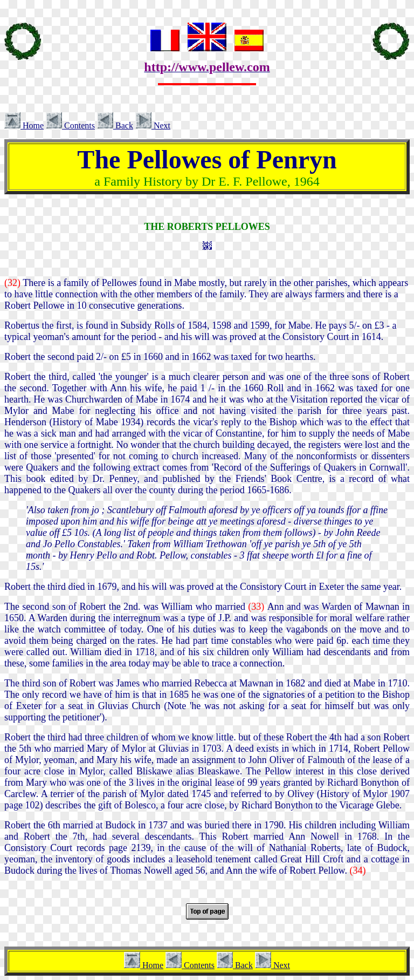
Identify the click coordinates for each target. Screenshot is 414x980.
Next (153, 125)
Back (115, 125)
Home (24, 125)
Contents (70, 125)
